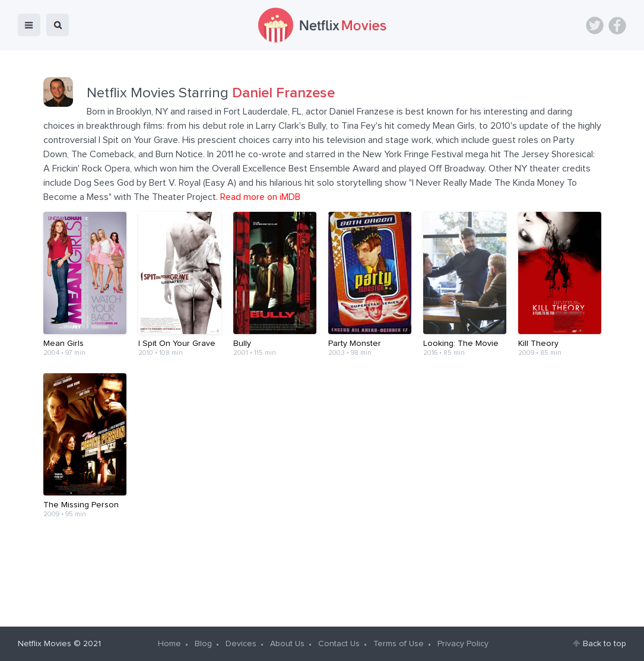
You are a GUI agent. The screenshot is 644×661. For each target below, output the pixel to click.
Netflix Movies (45, 644)
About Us (287, 644)
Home (169, 644)
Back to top (605, 644)
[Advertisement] (322, 572)
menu (29, 25)
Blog (203, 644)
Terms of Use (399, 644)
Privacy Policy (463, 644)
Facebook (617, 26)
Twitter (595, 26)
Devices (241, 644)
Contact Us (339, 644)
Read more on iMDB (260, 197)
